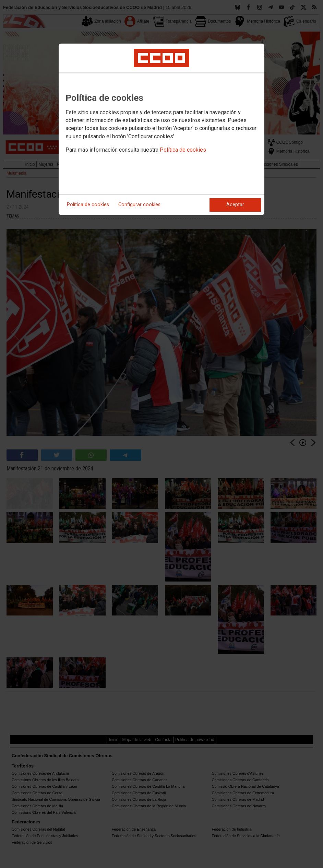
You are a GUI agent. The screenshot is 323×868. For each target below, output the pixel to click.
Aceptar (235, 205)
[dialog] (161, 129)
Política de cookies (183, 150)
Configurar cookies (139, 205)
